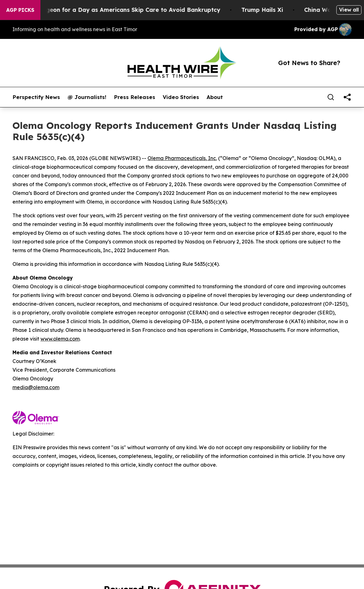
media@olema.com (36, 387)
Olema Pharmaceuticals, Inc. (182, 158)
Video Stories (181, 97)
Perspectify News (36, 97)
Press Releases (135, 97)
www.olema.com (60, 339)
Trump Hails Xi (268, 10)
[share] (347, 97)
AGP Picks (20, 10)
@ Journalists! (87, 97)
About (215, 97)
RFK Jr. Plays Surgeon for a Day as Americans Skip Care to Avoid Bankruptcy (114, 10)
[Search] (331, 97)
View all (349, 10)
